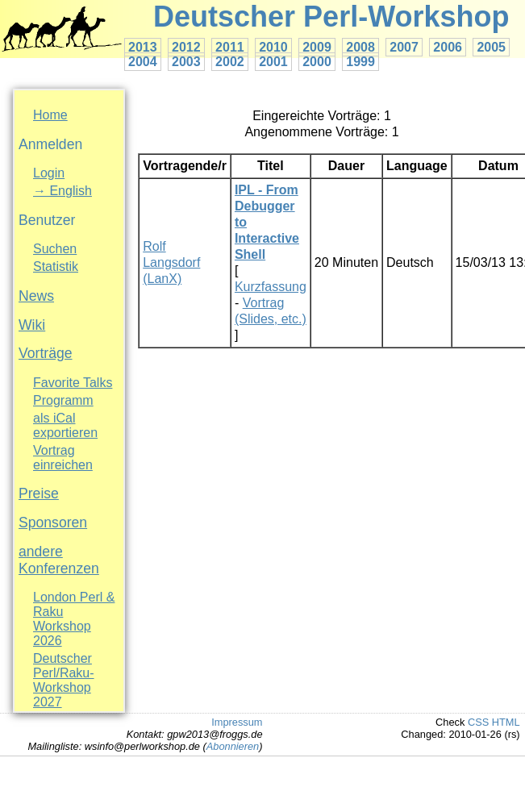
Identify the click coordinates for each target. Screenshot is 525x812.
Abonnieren (233, 746)
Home (50, 115)
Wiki (32, 325)
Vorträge (46, 353)
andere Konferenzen (59, 560)
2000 (317, 62)
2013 (143, 47)
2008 (360, 47)
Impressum (237, 722)
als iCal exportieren (65, 425)
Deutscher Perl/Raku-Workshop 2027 (64, 680)
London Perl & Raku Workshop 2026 (74, 619)
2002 (230, 62)
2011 (230, 47)
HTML (506, 722)
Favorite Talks (73, 383)
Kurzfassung (271, 287)
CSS (478, 722)
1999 (360, 62)
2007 (404, 47)
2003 (186, 62)
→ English (62, 191)
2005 (491, 47)
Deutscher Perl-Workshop (331, 17)
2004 (143, 62)
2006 (448, 47)
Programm (63, 400)
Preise (39, 493)
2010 (273, 47)
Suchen (55, 249)
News (36, 296)
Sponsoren (53, 523)
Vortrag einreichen (63, 458)
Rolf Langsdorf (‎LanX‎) (171, 262)
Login (49, 173)
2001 (273, 62)
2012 (186, 47)
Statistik (56, 267)
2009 (317, 47)
